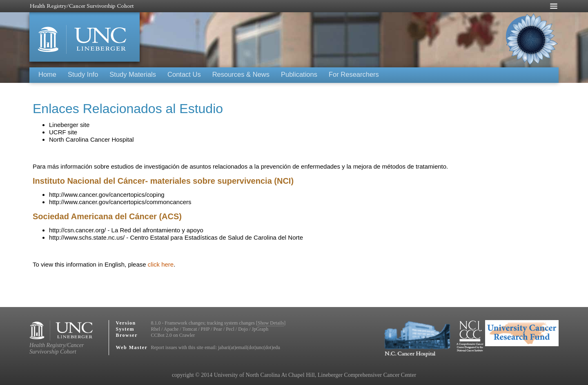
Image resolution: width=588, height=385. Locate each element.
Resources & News (241, 74)
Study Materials (133, 74)
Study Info (83, 74)
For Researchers (354, 74)
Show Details (271, 323)
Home (47, 74)
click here (161, 264)
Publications (299, 74)
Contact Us (184, 74)
